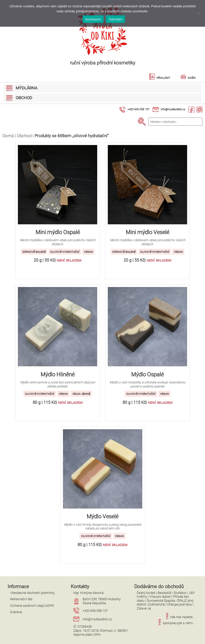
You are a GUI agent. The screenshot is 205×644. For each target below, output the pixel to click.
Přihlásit (160, 78)
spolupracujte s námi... (176, 623)
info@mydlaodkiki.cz (173, 109)
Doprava (16, 612)
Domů (8, 136)
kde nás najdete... (180, 617)
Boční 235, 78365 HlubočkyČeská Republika (102, 601)
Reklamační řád (21, 599)
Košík (188, 78)
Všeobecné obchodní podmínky (32, 593)
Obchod (24, 136)
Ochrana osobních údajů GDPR (32, 606)
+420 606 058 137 (138, 109)
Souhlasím (93, 19)
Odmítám (115, 19)
